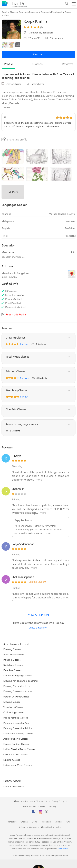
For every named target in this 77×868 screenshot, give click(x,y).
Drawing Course (12, 702)
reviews (68, 64)
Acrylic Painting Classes (16, 739)
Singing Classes (12, 760)
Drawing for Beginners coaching (21, 681)
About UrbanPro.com (23, 801)
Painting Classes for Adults (18, 728)
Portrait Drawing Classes (16, 697)
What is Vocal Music (14, 787)
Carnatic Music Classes (15, 755)
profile (8, 64)
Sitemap (53, 807)
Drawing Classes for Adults (18, 691)
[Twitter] (46, 813)
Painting (16, 499)
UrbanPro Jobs (30, 807)
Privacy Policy (58, 801)
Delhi (35, 822)
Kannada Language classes (18, 676)
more (39, 480)
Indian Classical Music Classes (19, 749)
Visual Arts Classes (13, 707)
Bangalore (12, 822)
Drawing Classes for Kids (16, 686)
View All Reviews (39, 615)
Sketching (17, 466)
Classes (37, 64)
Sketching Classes (13, 665)
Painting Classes (12, 660)
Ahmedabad (46, 827)
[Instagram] (40, 813)
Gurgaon (33, 827)
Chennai (24, 822)
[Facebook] (34, 813)
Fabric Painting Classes (16, 718)
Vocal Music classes (14, 655)
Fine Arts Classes (12, 670)
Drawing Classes (12, 649)
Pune (68, 822)
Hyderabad (46, 822)
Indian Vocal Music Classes (17, 765)
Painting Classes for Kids (16, 723)
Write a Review (38, 628)
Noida (58, 827)
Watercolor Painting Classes (18, 734)
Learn (43, 807)
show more (53, 126)
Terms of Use (42, 801)
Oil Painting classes (14, 712)
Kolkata (22, 827)
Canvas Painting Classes (16, 744)
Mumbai (58, 822)
